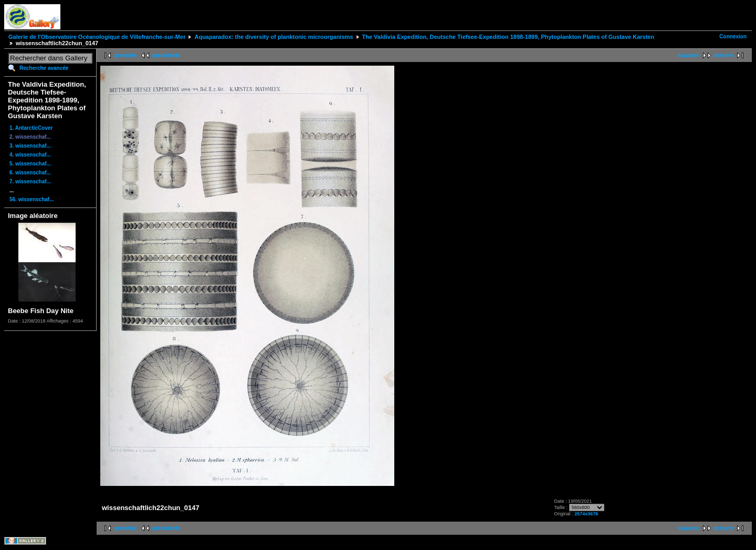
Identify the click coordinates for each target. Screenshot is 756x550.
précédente (166, 55)
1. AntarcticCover (31, 128)
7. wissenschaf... (30, 181)
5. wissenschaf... (30, 164)
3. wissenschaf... (30, 146)
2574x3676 (586, 514)
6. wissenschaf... (30, 173)
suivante (689, 55)
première (125, 55)
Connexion (733, 37)
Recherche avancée (44, 68)
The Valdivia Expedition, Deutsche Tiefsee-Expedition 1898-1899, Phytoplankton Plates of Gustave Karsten (508, 37)
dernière (724, 55)
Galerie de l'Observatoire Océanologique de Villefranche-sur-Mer (97, 37)
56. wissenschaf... (32, 199)
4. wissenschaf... (30, 155)
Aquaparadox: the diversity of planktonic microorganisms (274, 37)
